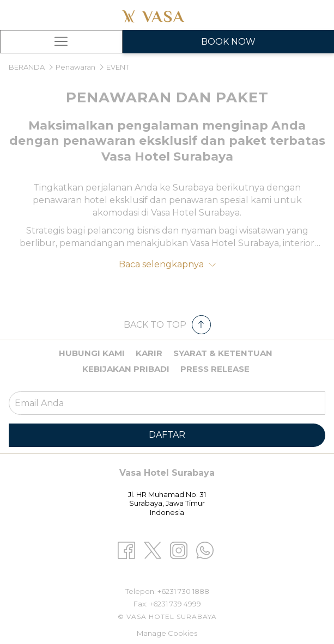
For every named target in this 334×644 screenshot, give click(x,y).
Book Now (228, 42)
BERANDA (28, 67)
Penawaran (75, 67)
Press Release (215, 369)
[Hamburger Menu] (61, 42)
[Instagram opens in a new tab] (179, 550)
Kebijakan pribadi (126, 369)
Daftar (167, 435)
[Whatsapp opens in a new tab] (205, 550)
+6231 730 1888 (183, 591)
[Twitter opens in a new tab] (153, 550)
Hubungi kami (92, 353)
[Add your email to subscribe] (167, 403)
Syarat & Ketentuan (223, 353)
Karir (149, 353)
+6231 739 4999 (175, 604)
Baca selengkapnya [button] (167, 264)
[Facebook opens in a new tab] (126, 550)
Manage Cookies (167, 633)
